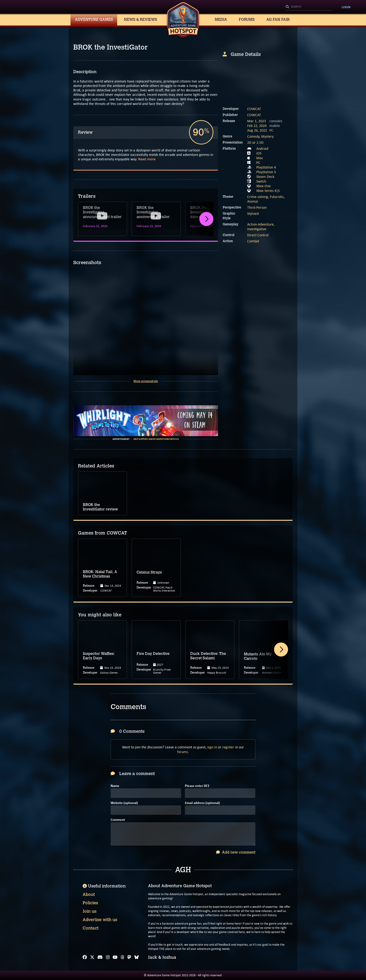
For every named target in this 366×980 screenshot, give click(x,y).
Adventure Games (94, 20)
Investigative (257, 229)
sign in (212, 747)
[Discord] (100, 957)
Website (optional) (124, 803)
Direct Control (258, 235)
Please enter (197, 786)
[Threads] (123, 957)
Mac (260, 158)
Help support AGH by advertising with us (156, 439)
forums (183, 752)
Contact (91, 928)
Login (346, 7)
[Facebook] (85, 957)
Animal (253, 201)
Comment (118, 820)
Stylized (253, 214)
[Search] (309, 7)
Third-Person (257, 207)
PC (258, 163)
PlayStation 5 (266, 172)
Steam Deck (265, 177)
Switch (261, 181)
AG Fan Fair (278, 20)
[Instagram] (108, 957)
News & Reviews (141, 20)
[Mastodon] (129, 957)
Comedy (253, 136)
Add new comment (236, 852)
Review (85, 132)
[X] (92, 957)
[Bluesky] (137, 957)
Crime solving (258, 197)
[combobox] (309, 7)
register (228, 747)
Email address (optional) (202, 803)
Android (262, 149)
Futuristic (277, 197)
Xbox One (264, 186)
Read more (147, 159)
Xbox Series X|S (268, 191)
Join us (90, 911)
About (89, 894)
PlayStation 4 (266, 167)
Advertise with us (100, 920)
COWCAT (254, 109)
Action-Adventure (260, 224)
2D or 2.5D (255, 142)
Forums (247, 20)
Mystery (267, 136)
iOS (259, 153)
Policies (90, 903)
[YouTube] (115, 957)
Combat (253, 241)
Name (115, 786)
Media (221, 20)
